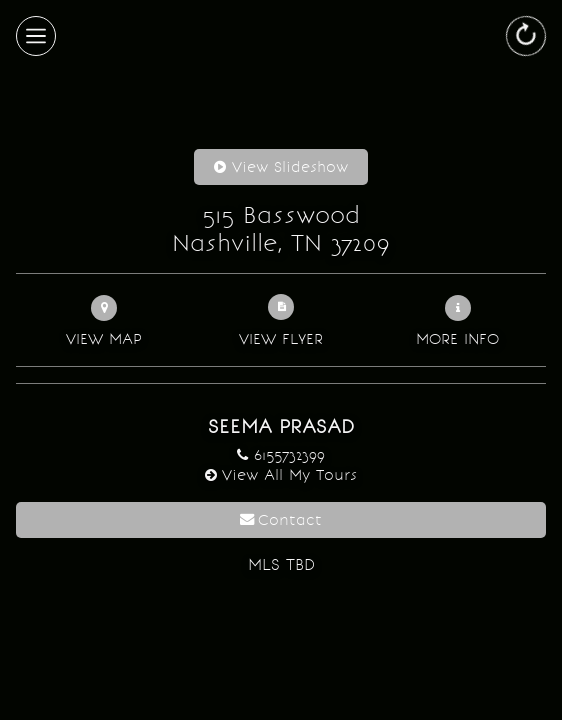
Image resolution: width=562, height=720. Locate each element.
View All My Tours (289, 474)
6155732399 (289, 454)
